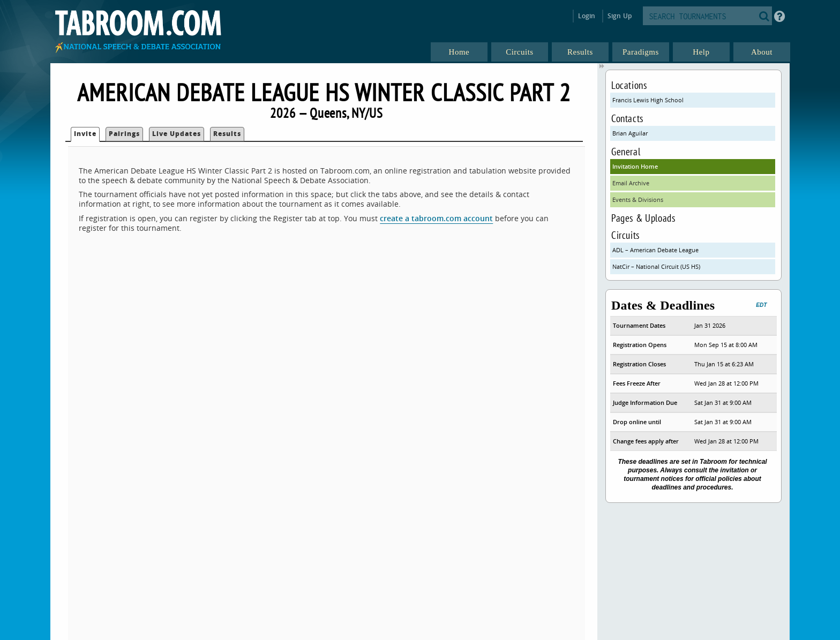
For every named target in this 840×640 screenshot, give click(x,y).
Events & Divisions (638, 199)
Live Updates (177, 134)
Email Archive (631, 183)
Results (227, 134)
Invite (85, 134)
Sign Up (620, 16)
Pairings (124, 134)
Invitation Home (635, 166)
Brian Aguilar (630, 133)
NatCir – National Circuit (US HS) (656, 266)
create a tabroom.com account (436, 218)
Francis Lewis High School (648, 100)
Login (587, 16)
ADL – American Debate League (655, 250)
